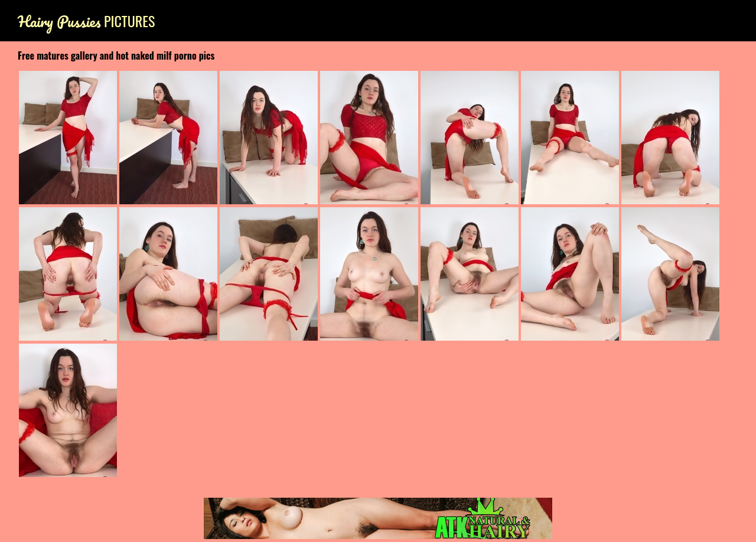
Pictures (86, 21)
